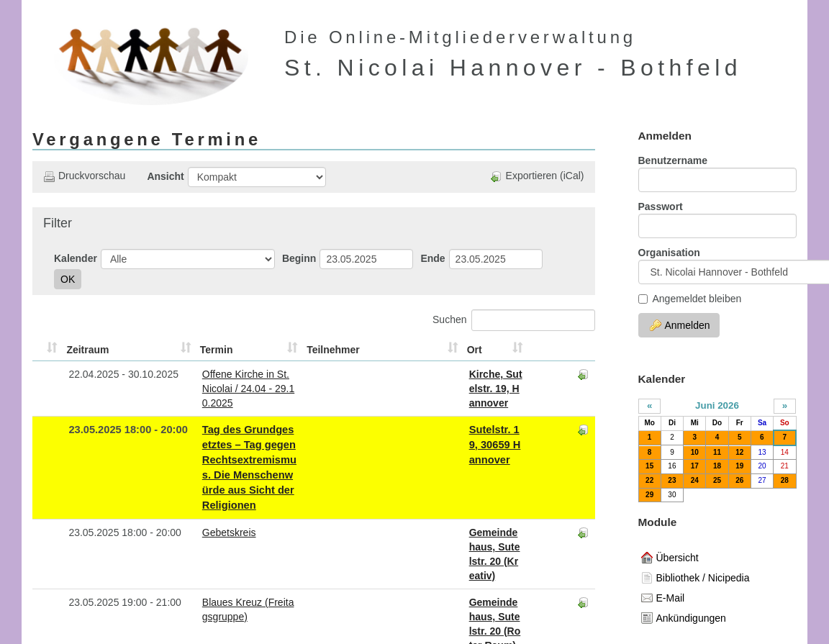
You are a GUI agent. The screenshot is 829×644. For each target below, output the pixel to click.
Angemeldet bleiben (690, 299)
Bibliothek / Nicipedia (696, 578)
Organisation (669, 253)
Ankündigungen (684, 618)
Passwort (661, 207)
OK (68, 279)
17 (695, 466)
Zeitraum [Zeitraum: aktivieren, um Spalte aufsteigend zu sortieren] (69, 350)
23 (672, 480)
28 (785, 480)
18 (717, 466)
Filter (58, 223)
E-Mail (663, 598)
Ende (432, 258)
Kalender (76, 258)
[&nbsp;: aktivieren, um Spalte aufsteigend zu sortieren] (38, 350)
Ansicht (165, 176)
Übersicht (670, 558)
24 (695, 480)
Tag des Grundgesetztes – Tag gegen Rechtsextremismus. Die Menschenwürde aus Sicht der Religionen (261, 430)
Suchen (513, 320)
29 (649, 495)
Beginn (299, 258)
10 (695, 452)
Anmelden (680, 325)
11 (717, 452)
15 (649, 466)
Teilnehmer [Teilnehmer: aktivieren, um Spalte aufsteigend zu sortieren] (422, 350)
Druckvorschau (84, 176)
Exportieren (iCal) (538, 176)
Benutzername (673, 160)
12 (739, 452)
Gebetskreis (164, 473)
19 (739, 466)
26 (739, 480)
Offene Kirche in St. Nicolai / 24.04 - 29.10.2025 (243, 374)
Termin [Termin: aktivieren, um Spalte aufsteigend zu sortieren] (151, 350)
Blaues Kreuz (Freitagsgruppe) (205, 514)
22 (649, 480)
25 (717, 480)
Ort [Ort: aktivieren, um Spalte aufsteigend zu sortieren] (463, 350)
